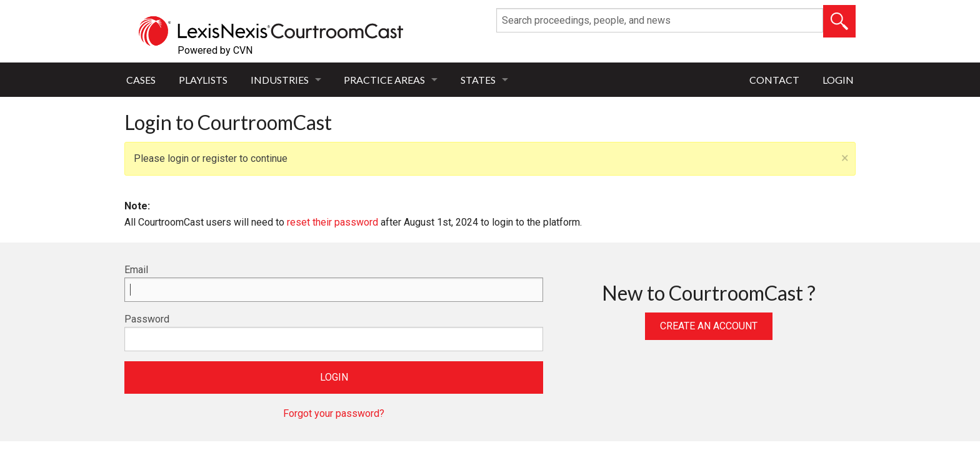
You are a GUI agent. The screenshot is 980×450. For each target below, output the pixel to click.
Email (136, 270)
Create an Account (709, 326)
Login (838, 80)
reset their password (332, 222)
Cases (141, 80)
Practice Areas (384, 80)
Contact (774, 80)
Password (147, 319)
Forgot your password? (334, 413)
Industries (280, 80)
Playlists (203, 80)
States (478, 80)
